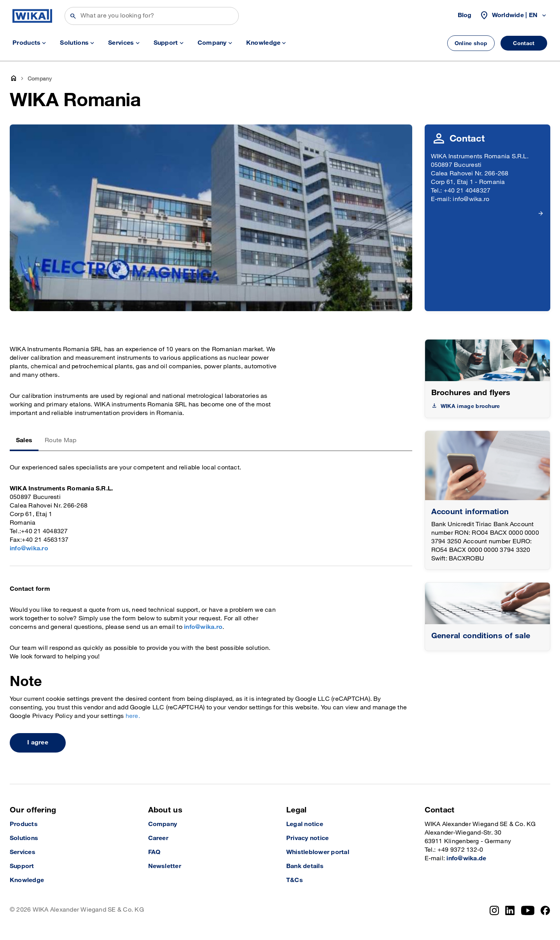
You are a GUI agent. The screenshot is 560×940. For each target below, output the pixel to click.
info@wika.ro (29, 549)
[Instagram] (494, 910)
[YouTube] (528, 910)
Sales (24, 440)
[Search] (152, 16)
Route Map (60, 440)
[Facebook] (545, 910)
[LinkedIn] (510, 910)
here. (133, 716)
